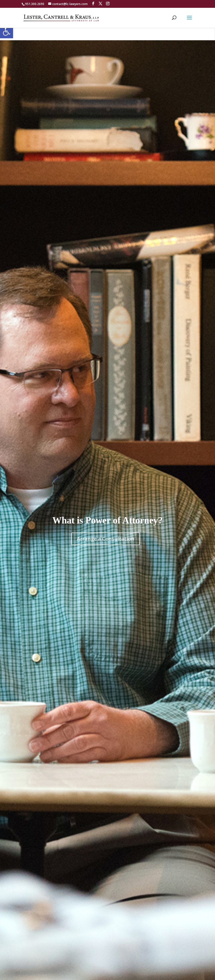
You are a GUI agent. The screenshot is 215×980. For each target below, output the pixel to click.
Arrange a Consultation (106, 539)
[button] (7, 32)
